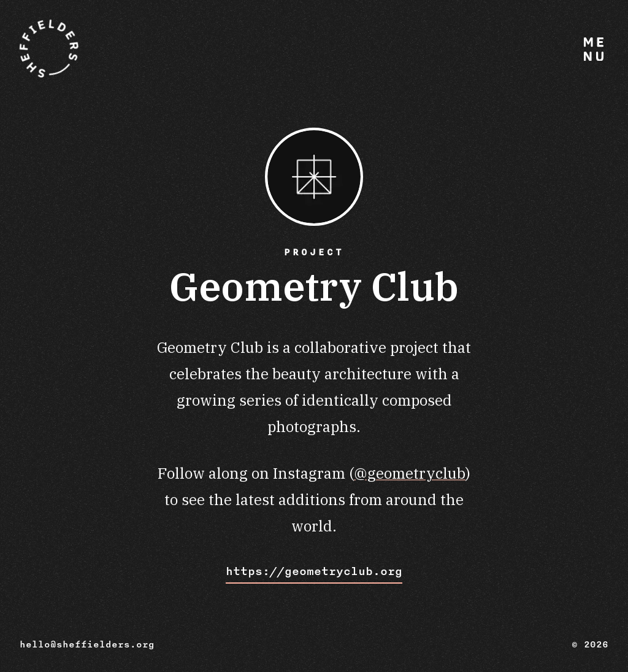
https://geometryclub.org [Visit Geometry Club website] (314, 571)
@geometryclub (410, 473)
